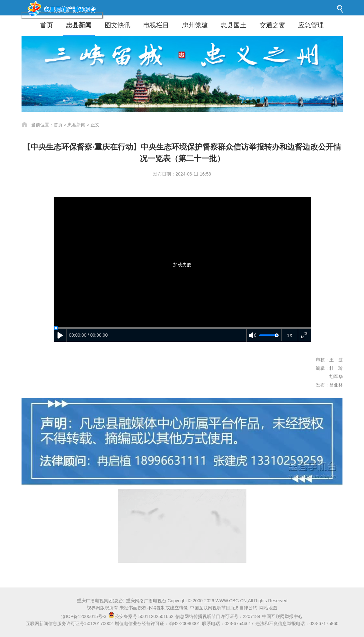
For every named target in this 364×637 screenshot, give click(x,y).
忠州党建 (195, 25)
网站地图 (268, 608)
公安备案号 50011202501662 (142, 616)
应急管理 (311, 25)
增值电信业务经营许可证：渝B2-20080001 (157, 623)
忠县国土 (234, 25)
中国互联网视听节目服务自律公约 (224, 608)
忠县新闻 (79, 25)
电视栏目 (156, 25)
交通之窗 (272, 25)
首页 (47, 25)
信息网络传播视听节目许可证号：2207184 (218, 616)
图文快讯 (118, 25)
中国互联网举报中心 (282, 616)
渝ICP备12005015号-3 (84, 616)
